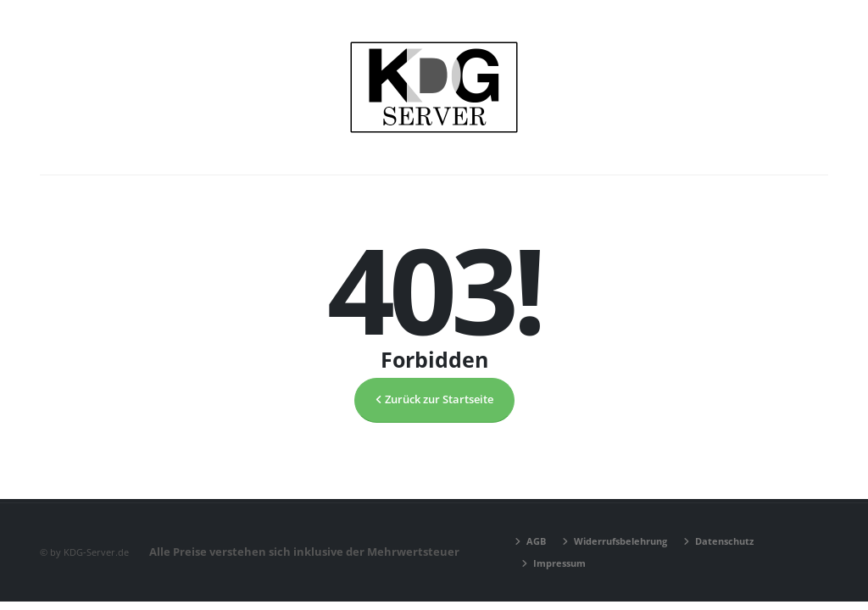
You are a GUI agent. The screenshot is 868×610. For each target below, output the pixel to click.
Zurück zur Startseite (434, 399)
